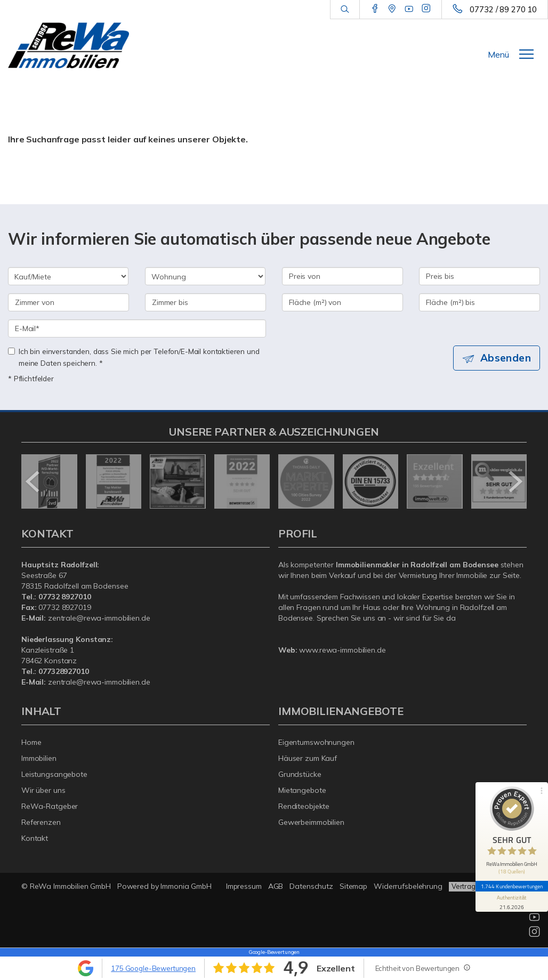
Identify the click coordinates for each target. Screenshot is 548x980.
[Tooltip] (466, 967)
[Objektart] (205, 276)
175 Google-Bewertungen (153, 968)
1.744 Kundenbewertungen (512, 886)
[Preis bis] (479, 276)
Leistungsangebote (54, 774)
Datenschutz (311, 886)
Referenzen (41, 822)
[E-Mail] (137, 328)
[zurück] (33, 481)
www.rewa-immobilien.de (342, 650)
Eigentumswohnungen (316, 742)
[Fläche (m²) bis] (479, 302)
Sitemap (353, 886)
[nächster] (515, 481)
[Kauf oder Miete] (68, 276)
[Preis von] (342, 276)
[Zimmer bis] (205, 302)
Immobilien (39, 758)
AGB (276, 886)
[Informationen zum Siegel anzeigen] (512, 902)
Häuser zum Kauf (308, 758)
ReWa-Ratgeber (50, 806)
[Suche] (345, 10)
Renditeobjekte (304, 806)
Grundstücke (300, 774)
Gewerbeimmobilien (311, 822)
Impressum (244, 886)
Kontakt (35, 838)
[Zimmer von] (68, 302)
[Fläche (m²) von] (342, 302)
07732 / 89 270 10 (503, 9)
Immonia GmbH (186, 886)
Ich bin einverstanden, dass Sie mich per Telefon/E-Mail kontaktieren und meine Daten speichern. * (134, 357)
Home (31, 742)
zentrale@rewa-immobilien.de (99, 618)
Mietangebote (302, 790)
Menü (498, 54)
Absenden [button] (506, 358)
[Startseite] (68, 45)
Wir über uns (43, 790)
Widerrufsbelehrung (408, 886)
